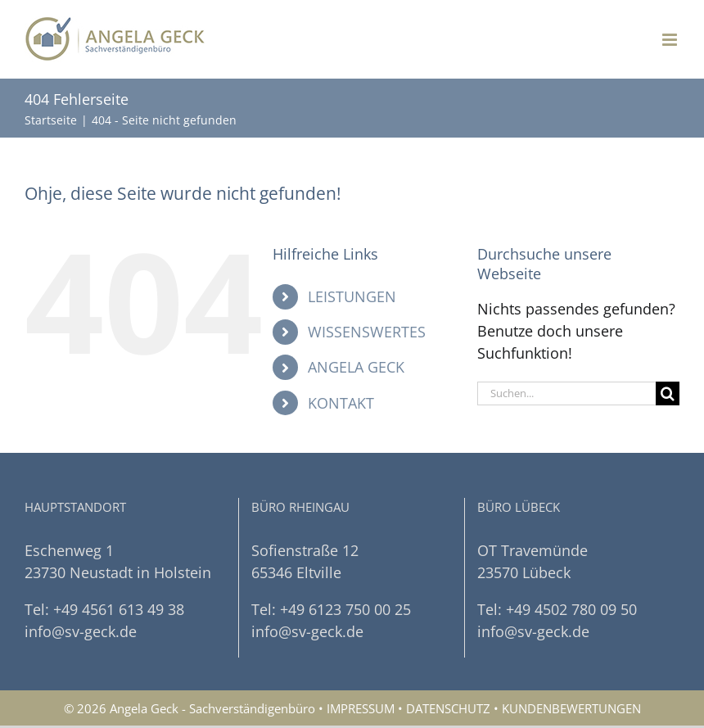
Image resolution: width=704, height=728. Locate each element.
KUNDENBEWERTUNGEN (571, 708)
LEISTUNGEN (352, 296)
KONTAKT (341, 403)
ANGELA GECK (356, 367)
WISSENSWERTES (367, 332)
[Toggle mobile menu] (671, 40)
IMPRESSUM (361, 708)
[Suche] (668, 393)
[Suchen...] (566, 393)
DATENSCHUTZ (448, 708)
